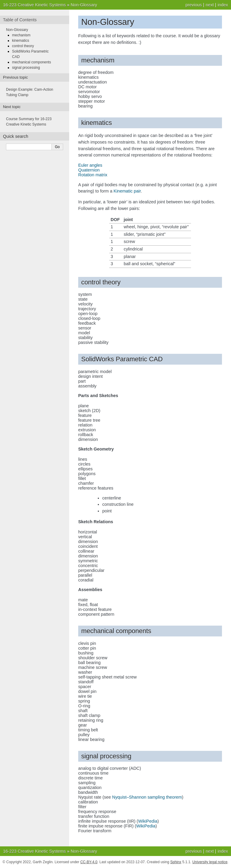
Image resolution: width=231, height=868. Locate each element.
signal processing (26, 68)
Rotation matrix (93, 175)
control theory (23, 46)
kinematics (21, 41)
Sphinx (176, 862)
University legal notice (210, 862)
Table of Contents (20, 20)
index (223, 5)
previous (193, 5)
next (210, 5)
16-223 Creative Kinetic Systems (34, 5)
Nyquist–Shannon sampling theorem (147, 797)
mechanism (21, 35)
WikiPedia (148, 821)
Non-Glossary (84, 5)
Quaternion (89, 170)
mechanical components (31, 62)
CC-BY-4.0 (89, 862)
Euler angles (90, 165)
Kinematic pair (127, 191)
